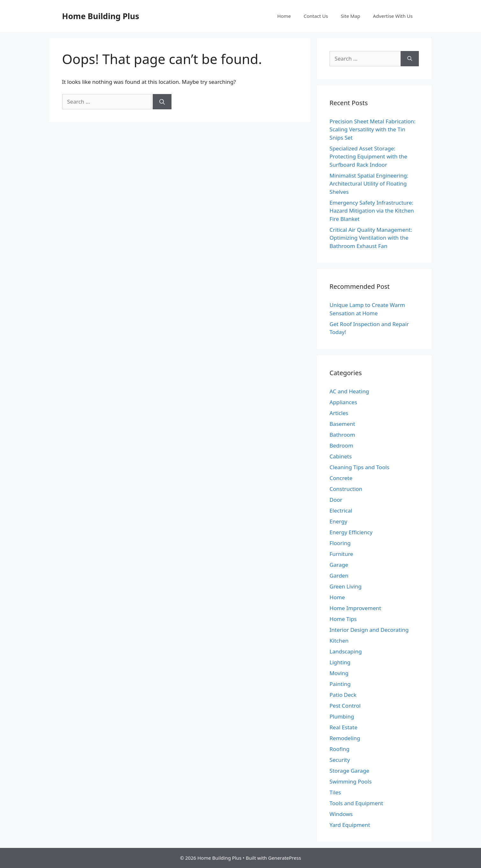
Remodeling (345, 738)
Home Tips (343, 619)
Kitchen (339, 641)
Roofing (339, 749)
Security (340, 760)
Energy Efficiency (351, 532)
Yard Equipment (350, 825)
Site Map (350, 16)
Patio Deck (343, 695)
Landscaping (346, 651)
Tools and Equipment (356, 803)
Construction (346, 489)
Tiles (335, 792)
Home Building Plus (101, 16)
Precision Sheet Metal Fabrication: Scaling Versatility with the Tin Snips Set (373, 129)
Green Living (346, 586)
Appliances (343, 402)
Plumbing (342, 716)
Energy (339, 521)
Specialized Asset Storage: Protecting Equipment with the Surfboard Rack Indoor (368, 157)
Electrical (341, 511)
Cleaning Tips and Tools (360, 467)
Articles (339, 413)
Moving (339, 673)
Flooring (340, 543)
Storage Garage (350, 771)
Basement (342, 424)
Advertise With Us (393, 16)
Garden (339, 576)
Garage (339, 565)
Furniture (341, 554)
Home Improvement (355, 608)
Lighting (340, 662)
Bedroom (341, 445)
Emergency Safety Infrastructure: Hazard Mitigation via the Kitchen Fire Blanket (372, 211)
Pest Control (345, 706)
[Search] (162, 102)
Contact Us (316, 16)
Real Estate (344, 727)
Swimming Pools (351, 781)
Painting (340, 684)
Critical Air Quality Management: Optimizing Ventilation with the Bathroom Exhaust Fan (371, 238)
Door (336, 500)
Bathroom (342, 435)
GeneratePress (284, 858)
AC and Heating (349, 391)
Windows (341, 814)
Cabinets (341, 456)
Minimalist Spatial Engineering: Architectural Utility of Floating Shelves (369, 184)
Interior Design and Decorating (369, 630)
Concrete (341, 478)
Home (284, 16)
